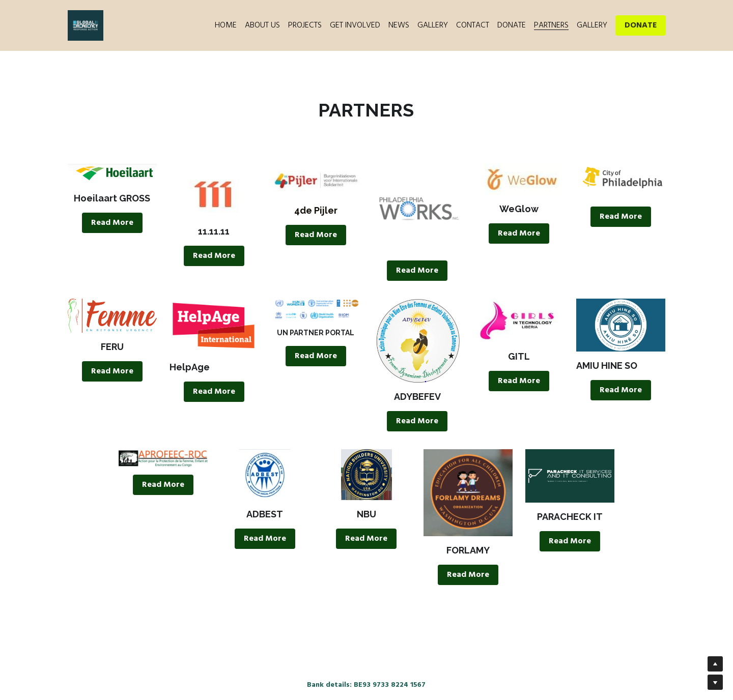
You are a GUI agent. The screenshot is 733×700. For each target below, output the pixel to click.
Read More (115, 224)
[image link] (115, 175)
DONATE (641, 25)
